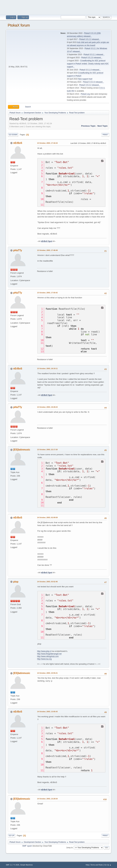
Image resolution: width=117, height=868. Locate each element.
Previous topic (88, 126)
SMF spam (27, 846)
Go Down (13, 135)
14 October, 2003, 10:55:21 (47, 673)
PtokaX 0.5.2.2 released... (90, 39)
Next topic (102, 126)
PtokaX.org (85, 94)
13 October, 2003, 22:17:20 (47, 450)
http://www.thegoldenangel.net (49, 654)
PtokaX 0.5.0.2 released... (90, 85)
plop (16, 582)
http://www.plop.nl (44, 651)
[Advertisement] (58, 7)
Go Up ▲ (108, 865)
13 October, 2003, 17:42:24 (47, 143)
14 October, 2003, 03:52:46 (47, 582)
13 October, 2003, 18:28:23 (47, 407)
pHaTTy (18, 250)
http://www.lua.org (44, 659)
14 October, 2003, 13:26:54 (47, 799)
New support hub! (85, 79)
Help (87, 865)
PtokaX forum (19, 25)
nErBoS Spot (46, 241)
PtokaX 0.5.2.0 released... (92, 58)
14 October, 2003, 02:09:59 (47, 517)
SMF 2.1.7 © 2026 (12, 865)
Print (105, 135)
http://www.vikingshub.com (48, 656)
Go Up (11, 836)
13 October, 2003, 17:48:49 (47, 250)
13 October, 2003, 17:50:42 (47, 293)
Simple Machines (27, 865)
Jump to (70, 847)
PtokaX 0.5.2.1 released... (94, 55)
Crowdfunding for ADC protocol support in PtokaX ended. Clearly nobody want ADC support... (88, 64)
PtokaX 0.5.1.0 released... (90, 70)
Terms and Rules (97, 865)
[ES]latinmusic (22, 450)
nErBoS (18, 143)
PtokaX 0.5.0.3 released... (94, 82)
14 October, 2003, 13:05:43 (47, 712)
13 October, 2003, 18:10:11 (47, 368)
